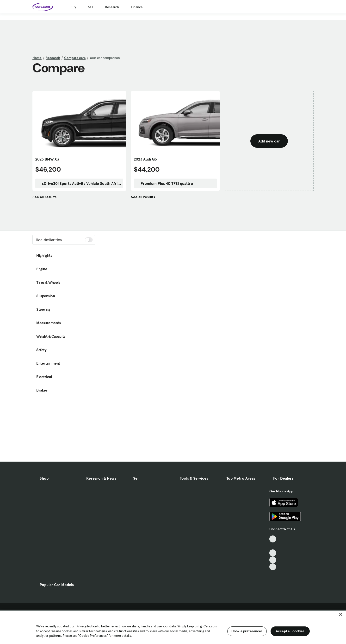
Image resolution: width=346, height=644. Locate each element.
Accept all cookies (290, 631)
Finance (137, 7)
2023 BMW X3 (47, 159)
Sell (90, 7)
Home (37, 58)
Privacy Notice (86, 626)
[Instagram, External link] (273, 560)
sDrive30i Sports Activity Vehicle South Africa (79, 183)
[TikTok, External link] (273, 539)
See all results (44, 197)
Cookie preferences (247, 631)
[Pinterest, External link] (273, 567)
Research (112, 7)
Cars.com (210, 626)
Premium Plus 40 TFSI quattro (164, 183)
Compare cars (75, 58)
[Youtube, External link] (273, 553)
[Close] (341, 614)
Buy (73, 7)
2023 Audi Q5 (145, 159)
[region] (173, 627)
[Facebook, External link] (273, 546)
